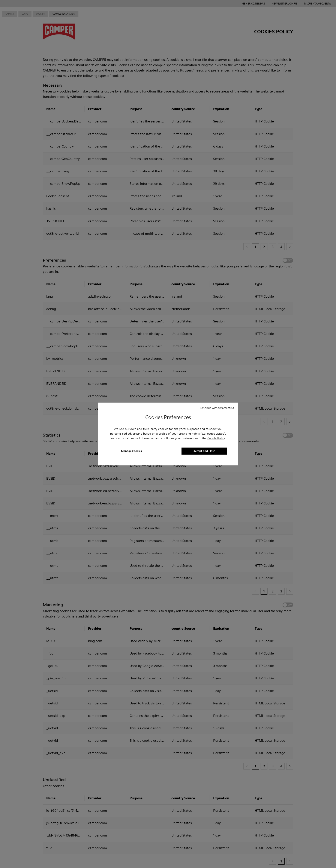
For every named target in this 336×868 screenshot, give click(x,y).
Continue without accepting (217, 408)
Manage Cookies (131, 451)
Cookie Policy (216, 438)
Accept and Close (204, 451)
